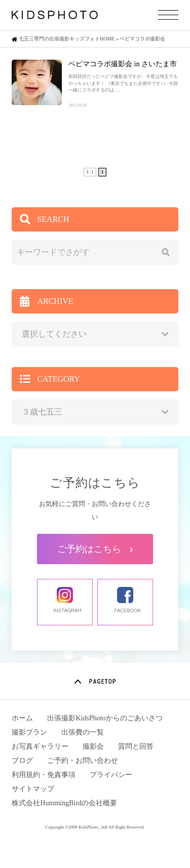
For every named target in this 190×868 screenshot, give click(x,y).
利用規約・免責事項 (44, 775)
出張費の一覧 (83, 732)
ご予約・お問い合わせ (83, 761)
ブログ (22, 761)
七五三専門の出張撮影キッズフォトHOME (67, 39)
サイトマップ (33, 789)
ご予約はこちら (95, 549)
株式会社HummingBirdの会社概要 (64, 803)
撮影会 (93, 746)
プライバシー (111, 775)
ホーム (22, 718)
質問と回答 (136, 746)
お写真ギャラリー (40, 746)
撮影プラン (29, 732)
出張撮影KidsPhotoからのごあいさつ (105, 718)
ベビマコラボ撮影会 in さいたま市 (123, 64)
